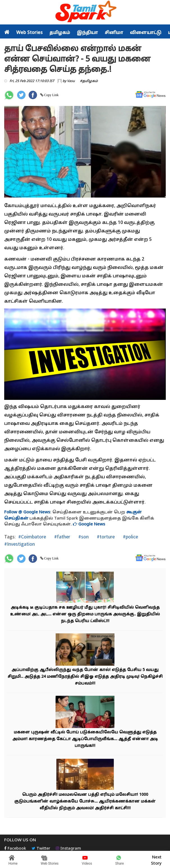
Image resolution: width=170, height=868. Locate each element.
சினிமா (114, 33)
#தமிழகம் (89, 81)
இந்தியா (87, 33)
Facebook (15, 849)
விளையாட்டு (146, 33)
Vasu (71, 81)
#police (130, 537)
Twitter (41, 849)
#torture (105, 537)
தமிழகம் (60, 33)
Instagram (68, 849)
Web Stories (29, 33)
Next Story (156, 860)
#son (83, 537)
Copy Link (51, 95)
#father (62, 537)
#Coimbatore (32, 537)
